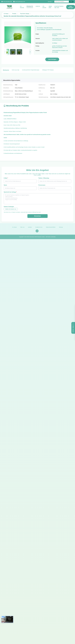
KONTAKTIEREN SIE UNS (59, 7)
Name (5, 185)
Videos (38, 6)
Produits (14, 14)
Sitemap (61, 228)
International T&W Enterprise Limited (37, 237)
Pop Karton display (25, 14)
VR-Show (44, 7)
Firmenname (42, 185)
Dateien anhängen (9, 207)
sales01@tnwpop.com (20, 2)
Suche (71, 2)
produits (30, 228)
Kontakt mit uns (39, 228)
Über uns (50, 7)
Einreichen (37, 216)
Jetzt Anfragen (52, 59)
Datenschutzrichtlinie (51, 228)
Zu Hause (22, 7)
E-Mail (6, 178)
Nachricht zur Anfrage (10, 192)
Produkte (30, 6)
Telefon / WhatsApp (44, 178)
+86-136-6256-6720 (7, 2)
